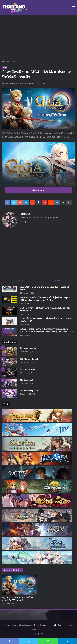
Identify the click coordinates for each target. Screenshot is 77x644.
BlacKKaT (9, 83)
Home (6, 62)
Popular (56, 279)
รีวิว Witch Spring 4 (28, 348)
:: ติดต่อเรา (61, 624)
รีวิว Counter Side (27, 369)
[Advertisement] (39, 39)
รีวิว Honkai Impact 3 (29, 390)
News (13, 62)
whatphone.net (39, 629)
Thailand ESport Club (48, 624)
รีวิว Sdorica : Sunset (29, 358)
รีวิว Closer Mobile (28, 379)
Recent (20, 279)
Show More (39, 190)
